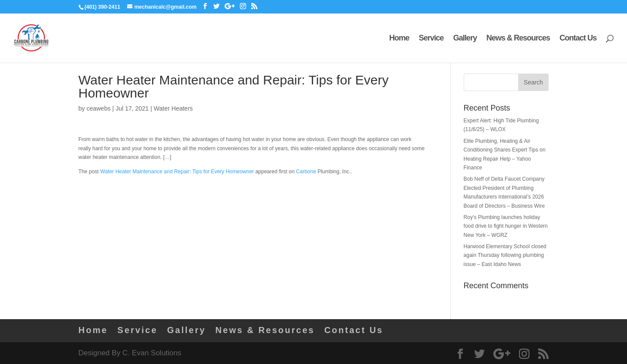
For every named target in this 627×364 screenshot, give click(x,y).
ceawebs (99, 108)
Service (431, 39)
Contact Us (578, 39)
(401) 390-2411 (102, 7)
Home (399, 39)
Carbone (306, 172)
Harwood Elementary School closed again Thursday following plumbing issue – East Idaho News (505, 255)
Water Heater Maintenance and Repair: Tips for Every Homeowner (177, 172)
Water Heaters (173, 108)
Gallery (465, 39)
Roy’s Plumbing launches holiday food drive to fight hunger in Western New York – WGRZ (506, 226)
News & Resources (518, 39)
